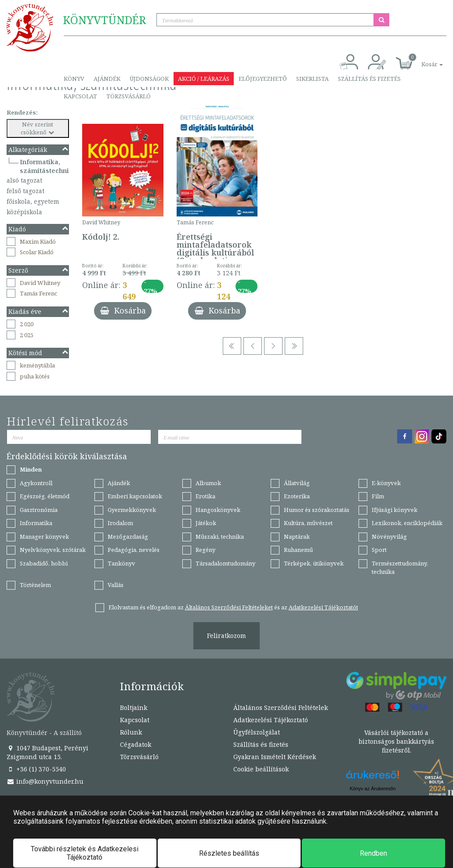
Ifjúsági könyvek (395, 510)
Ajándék (107, 79)
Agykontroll (36, 483)
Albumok (208, 483)
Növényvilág (389, 537)
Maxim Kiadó (38, 241)
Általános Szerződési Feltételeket (229, 607)
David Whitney (40, 283)
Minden (31, 469)
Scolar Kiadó (37, 252)
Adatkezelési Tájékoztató (271, 720)
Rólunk (131, 732)
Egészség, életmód (45, 496)
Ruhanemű (298, 550)
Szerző (39, 270)
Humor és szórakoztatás (317, 510)
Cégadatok (136, 744)
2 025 (27, 335)
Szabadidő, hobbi (44, 563)
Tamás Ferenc (38, 293)
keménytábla (37, 365)
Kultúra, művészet (308, 523)
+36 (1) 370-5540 (36, 769)
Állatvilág (297, 483)
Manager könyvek (44, 537)
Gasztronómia (39, 510)
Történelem (35, 585)
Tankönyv (121, 563)
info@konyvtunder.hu (45, 781)
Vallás (116, 585)
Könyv (74, 79)
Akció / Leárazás (204, 79)
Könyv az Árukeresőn (373, 789)
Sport (379, 550)
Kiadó (39, 229)
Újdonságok (149, 79)
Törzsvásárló (129, 96)
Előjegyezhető (263, 79)
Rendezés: (22, 112)
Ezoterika (297, 496)
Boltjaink (134, 708)
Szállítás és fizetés (369, 79)
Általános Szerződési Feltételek (281, 708)
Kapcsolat (80, 96)
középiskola (24, 212)
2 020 (27, 324)
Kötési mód (39, 353)
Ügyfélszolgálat (257, 732)
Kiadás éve (39, 312)
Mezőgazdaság (128, 537)
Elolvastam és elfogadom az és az (233, 607)
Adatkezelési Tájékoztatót (323, 607)
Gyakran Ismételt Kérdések (275, 757)
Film (378, 496)
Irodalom (120, 523)
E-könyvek (386, 483)
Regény (205, 550)
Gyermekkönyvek (132, 510)
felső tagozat (25, 191)
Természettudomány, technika (400, 567)
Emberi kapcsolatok (135, 496)
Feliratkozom (226, 636)
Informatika (36, 523)
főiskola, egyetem (33, 201)
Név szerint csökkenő (38, 128)
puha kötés (35, 376)
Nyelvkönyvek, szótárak (53, 550)
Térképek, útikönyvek (314, 563)
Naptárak (297, 537)
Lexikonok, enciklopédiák (407, 523)
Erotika (205, 496)
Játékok (206, 523)
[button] (422, 59)
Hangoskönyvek (218, 510)
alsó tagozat (24, 180)
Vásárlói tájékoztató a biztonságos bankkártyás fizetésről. (396, 741)
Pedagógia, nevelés (134, 550)
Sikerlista (312, 79)
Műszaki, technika (220, 537)
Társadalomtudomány (225, 563)
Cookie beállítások (261, 769)
